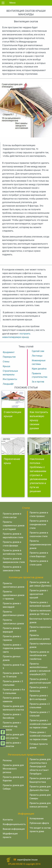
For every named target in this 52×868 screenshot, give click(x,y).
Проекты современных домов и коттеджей (14, 525)
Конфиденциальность (14, 824)
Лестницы (37, 356)
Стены (6, 362)
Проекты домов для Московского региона (13, 769)
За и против (38, 382)
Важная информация (14, 829)
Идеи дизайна (39, 369)
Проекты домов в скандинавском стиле (39, 524)
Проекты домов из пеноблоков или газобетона (39, 655)
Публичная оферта (39, 823)
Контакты (8, 820)
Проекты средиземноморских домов (40, 544)
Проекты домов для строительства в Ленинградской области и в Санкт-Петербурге (40, 766)
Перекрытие (9, 357)
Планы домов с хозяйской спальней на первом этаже (40, 736)
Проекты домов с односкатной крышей (39, 594)
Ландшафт (8, 384)
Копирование (37, 819)
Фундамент (9, 352)
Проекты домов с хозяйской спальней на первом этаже (40, 724)
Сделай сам (38, 351)
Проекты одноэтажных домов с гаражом (14, 595)
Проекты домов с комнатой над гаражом (12, 726)
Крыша (6, 366)
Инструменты (10, 379)
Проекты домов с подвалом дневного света (13, 648)
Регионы (7, 760)
